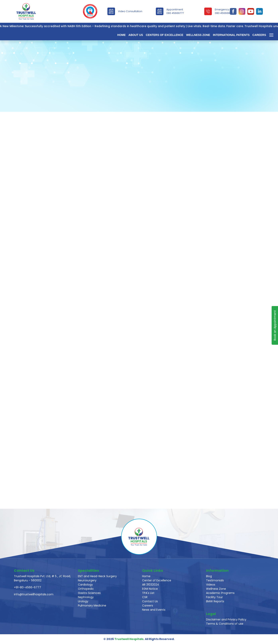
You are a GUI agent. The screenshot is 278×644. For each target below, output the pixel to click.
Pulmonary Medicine (92, 605)
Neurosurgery (87, 580)
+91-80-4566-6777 (28, 587)
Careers (259, 35)
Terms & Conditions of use (225, 624)
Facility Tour (214, 597)
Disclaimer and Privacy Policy (226, 619)
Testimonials (215, 580)
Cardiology (85, 585)
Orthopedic (86, 589)
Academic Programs (220, 593)
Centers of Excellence (165, 35)
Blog (209, 576)
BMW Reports (215, 601)
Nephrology (86, 597)
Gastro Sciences (89, 593)
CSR (145, 597)
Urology (83, 601)
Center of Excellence (157, 580)
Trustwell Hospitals (129, 639)
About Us (136, 35)
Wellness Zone (198, 35)
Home (122, 35)
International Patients (231, 35)
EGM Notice (150, 589)
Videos (211, 585)
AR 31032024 (151, 585)
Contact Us (150, 601)
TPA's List (148, 593)
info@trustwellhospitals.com (34, 594)
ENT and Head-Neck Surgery (97, 576)
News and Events (154, 610)
